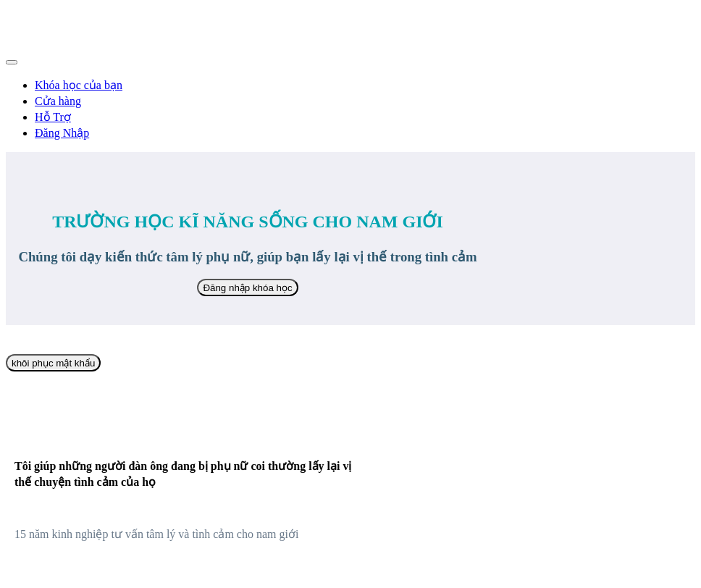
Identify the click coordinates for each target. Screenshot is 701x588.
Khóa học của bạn (79, 85)
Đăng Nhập (62, 133)
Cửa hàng (58, 101)
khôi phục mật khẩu (53, 363)
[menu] (350, 109)
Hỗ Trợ (53, 117)
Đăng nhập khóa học (247, 288)
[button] (12, 62)
